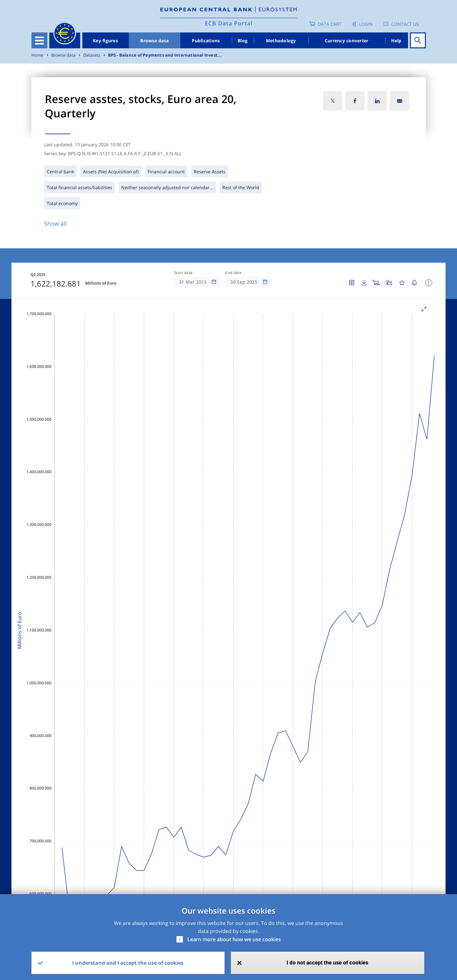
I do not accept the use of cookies (327, 963)
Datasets (92, 55)
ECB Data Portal (229, 23)
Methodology (281, 41)
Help (396, 41)
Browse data (154, 41)
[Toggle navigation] (39, 40)
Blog (242, 41)
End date (233, 273)
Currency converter (347, 41)
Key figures (105, 41)
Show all (55, 224)
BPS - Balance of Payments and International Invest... (165, 55)
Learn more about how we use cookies (234, 939)
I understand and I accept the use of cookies (128, 963)
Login (366, 24)
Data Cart (330, 24)
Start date (183, 273)
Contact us (405, 24)
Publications (206, 41)
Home (38, 55)
